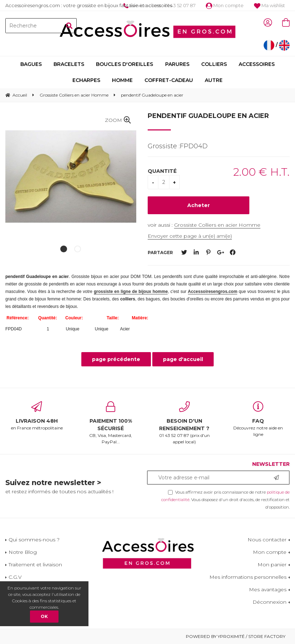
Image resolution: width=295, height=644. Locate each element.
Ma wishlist (269, 5)
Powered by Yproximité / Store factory (236, 636)
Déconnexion (269, 602)
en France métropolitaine (37, 416)
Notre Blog (23, 552)
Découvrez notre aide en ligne (258, 419)
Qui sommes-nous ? (34, 540)
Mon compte (225, 5)
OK (44, 616)
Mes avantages (268, 589)
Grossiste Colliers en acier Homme (217, 225)
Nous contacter (267, 540)
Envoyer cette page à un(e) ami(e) (190, 236)
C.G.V (15, 577)
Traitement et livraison (35, 565)
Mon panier (272, 565)
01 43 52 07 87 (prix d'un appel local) (185, 423)
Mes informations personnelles (248, 577)
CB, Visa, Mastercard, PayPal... (111, 423)
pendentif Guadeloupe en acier (208, 116)
